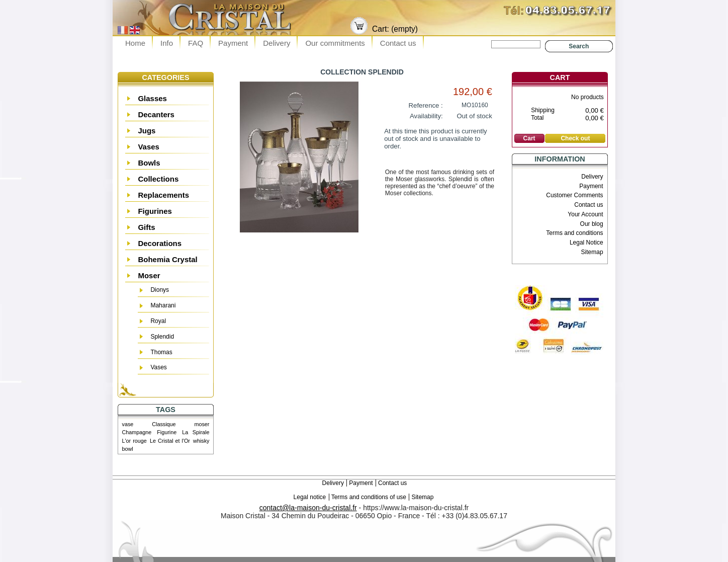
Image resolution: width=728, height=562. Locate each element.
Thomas (161, 352)
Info (167, 43)
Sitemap (592, 252)
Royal (158, 321)
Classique (164, 424)
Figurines (155, 211)
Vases (149, 147)
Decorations (160, 243)
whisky (201, 441)
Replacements (163, 195)
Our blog (592, 224)
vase (128, 424)
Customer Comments (574, 195)
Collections (158, 179)
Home (135, 43)
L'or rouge (134, 441)
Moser (149, 275)
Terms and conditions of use (369, 497)
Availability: (426, 116)
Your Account (585, 214)
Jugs (147, 131)
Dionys (160, 290)
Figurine (167, 432)
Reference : (426, 105)
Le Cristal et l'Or (170, 441)
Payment (233, 43)
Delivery (277, 43)
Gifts (146, 227)
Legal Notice (586, 243)
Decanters (156, 114)
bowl (128, 449)
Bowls (149, 163)
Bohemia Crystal (167, 259)
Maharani (163, 305)
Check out (575, 138)
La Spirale (196, 432)
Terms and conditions (574, 233)
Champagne (137, 432)
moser (202, 424)
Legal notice (310, 497)
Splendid (162, 337)
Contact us (398, 43)
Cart (560, 77)
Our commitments (335, 43)
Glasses (152, 98)
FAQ (196, 43)
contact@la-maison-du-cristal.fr (308, 508)
